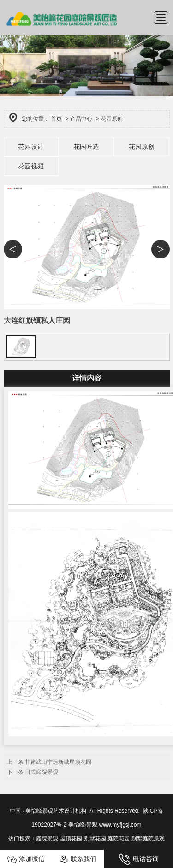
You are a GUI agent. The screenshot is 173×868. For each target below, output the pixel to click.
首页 (56, 119)
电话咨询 (139, 859)
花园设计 (31, 147)
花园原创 (142, 147)
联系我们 (78, 859)
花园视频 (31, 166)
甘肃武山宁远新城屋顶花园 (58, 762)
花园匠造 (86, 147)
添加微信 (26, 859)
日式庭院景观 (42, 772)
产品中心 (81, 119)
